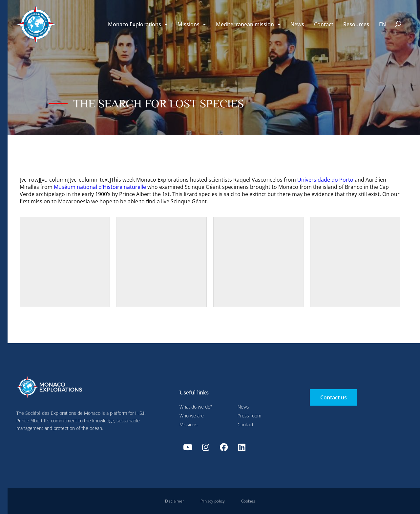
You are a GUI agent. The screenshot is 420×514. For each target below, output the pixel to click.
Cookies (248, 501)
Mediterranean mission (248, 24)
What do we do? (196, 407)
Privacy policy (213, 501)
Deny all (181, 14)
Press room (249, 416)
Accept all (119, 154)
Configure (147, 14)
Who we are (192, 416)
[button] (398, 24)
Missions (189, 425)
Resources (356, 24)
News (297, 24)
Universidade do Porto (325, 180)
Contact (324, 24)
